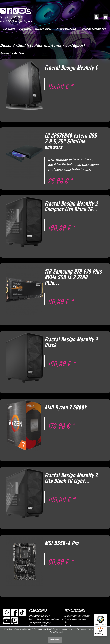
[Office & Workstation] (66, 29)
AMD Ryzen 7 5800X (65, 408)
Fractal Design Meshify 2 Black (71, 343)
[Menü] (105, 616)
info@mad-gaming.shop (20, 22)
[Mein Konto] (97, 17)
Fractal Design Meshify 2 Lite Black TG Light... (71, 478)
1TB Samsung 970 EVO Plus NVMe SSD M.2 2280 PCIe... (73, 278)
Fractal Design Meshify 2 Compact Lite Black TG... (71, 207)
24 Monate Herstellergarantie (39, 616)
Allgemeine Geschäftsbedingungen (77, 616)
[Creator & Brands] (43, 29)
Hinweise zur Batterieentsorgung (77, 619)
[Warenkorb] (105, 17)
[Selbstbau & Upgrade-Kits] (94, 29)
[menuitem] (97, 17)
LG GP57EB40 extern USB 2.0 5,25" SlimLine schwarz (71, 142)
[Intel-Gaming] (25, 29)
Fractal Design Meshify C (71, 68)
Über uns (68, 623)
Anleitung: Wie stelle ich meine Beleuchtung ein (46, 619)
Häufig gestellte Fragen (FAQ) (40, 623)
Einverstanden (55, 640)
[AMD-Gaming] (9, 29)
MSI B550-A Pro (61, 543)
